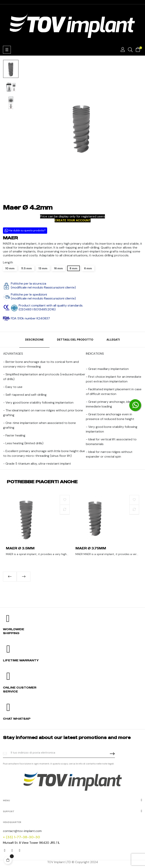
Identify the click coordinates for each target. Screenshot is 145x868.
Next (24, 577)
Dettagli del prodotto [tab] (75, 340)
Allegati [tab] (113, 340)
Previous (10, 577)
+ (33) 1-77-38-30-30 (22, 837)
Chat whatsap (17, 719)
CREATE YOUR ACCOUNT (73, 220)
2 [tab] (72, 584)
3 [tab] (76, 584)
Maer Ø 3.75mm (91, 548)
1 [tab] (69, 584)
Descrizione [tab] (34, 340)
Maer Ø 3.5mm (20, 548)
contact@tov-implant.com (22, 831)
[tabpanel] (38, 529)
